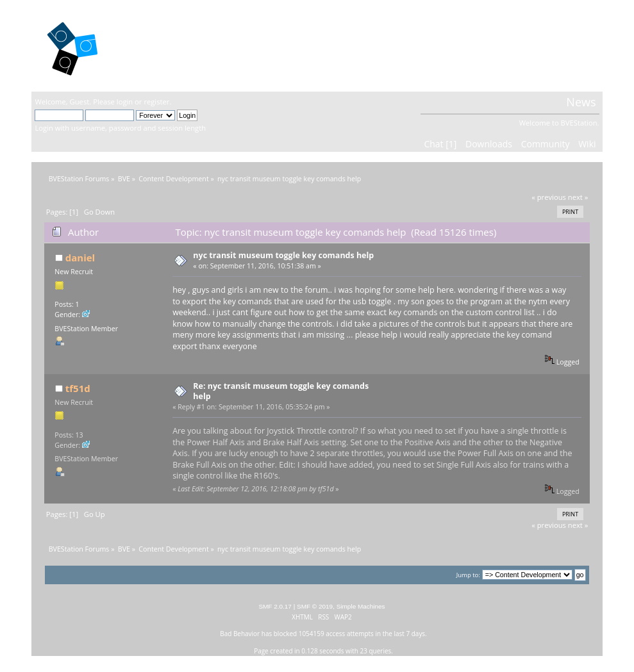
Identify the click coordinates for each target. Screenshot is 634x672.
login (125, 102)
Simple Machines (361, 606)
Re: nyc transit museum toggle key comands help (281, 391)
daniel (80, 258)
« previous (549, 197)
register (156, 102)
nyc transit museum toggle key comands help (283, 255)
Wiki (587, 144)
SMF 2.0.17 (275, 606)
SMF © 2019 (315, 606)
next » (578, 197)
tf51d (78, 388)
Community (546, 144)
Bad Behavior (240, 634)
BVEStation (172, 45)
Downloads (489, 144)
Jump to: (468, 575)
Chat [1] (440, 144)
